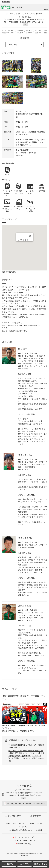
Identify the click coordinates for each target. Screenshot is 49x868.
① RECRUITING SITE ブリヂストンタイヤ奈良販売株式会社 (26, 746)
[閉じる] (30, 236)
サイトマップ (12, 824)
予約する (24, 864)
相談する (9, 864)
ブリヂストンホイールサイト (23, 840)
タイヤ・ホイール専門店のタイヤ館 (8, 32)
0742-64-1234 (26, 17)
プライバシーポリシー (36, 824)
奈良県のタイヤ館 (29, 32)
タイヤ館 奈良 (17, 7)
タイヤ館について (13, 816)
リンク (22, 824)
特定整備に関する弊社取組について (20, 830)
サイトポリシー (25, 827)
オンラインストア (23, 844)
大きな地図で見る (9, 272)
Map (26, 25)
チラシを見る (40, 864)
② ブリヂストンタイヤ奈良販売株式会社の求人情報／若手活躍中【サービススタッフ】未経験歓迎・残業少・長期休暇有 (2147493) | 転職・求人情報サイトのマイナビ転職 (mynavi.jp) (26, 754)
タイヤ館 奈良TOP (38, 32)
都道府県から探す (20, 32)
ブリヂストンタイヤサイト (23, 837)
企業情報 (39, 830)
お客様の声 (36, 816)
